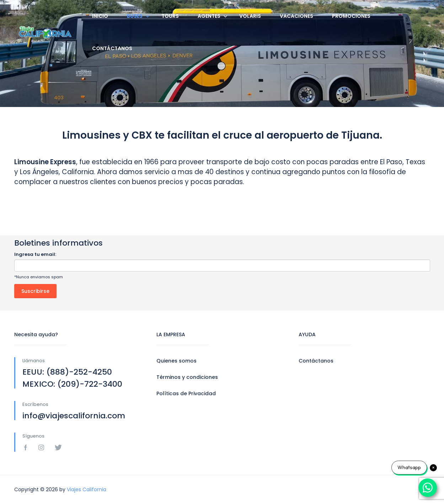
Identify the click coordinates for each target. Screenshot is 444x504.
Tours (170, 16)
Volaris (250, 16)
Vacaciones (296, 16)
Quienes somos (176, 361)
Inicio (100, 16)
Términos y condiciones (187, 377)
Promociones (351, 16)
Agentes (209, 16)
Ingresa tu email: (35, 254)
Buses (135, 16)
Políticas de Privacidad (186, 393)
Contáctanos (112, 48)
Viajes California (87, 489)
